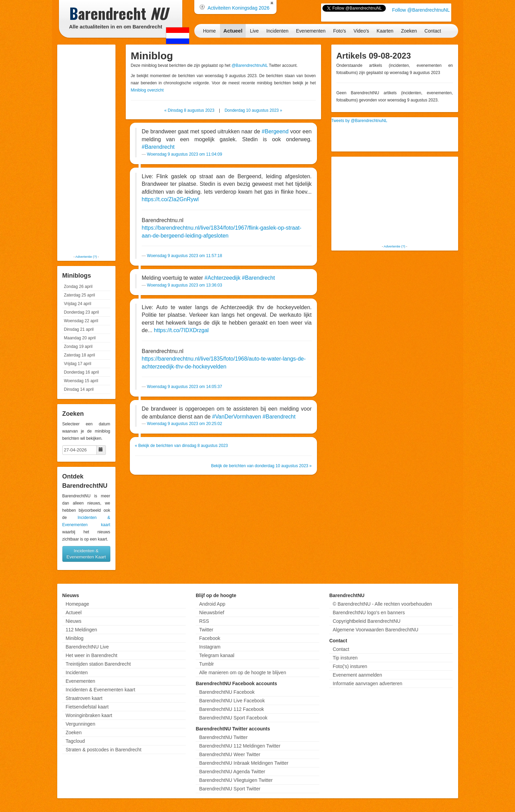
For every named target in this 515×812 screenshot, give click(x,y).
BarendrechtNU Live (87, 647)
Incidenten (277, 31)
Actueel (233, 31)
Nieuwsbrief (212, 613)
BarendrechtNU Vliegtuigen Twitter (236, 780)
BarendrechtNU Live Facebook (232, 701)
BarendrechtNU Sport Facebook (233, 718)
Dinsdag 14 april (79, 389)
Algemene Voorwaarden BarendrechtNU (376, 630)
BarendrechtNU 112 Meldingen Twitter (240, 746)
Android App (212, 604)
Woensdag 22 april (81, 321)
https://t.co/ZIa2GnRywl (170, 199)
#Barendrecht (158, 147)
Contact (433, 31)
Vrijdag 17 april (78, 364)
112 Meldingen (82, 630)
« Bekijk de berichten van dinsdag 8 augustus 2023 (182, 446)
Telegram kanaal (217, 655)
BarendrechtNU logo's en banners (369, 613)
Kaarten (385, 31)
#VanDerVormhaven (237, 417)
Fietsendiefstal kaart (87, 707)
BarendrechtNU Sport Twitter (230, 789)
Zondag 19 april (78, 347)
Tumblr (206, 664)
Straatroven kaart (84, 698)
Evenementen (311, 31)
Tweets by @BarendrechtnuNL (359, 121)
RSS (204, 621)
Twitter (206, 630)
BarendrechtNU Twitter (223, 737)
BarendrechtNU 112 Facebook (231, 709)
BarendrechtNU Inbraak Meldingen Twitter (244, 763)
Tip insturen (345, 658)
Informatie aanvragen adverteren (367, 683)
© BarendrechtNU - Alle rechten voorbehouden (382, 604)
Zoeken (409, 31)
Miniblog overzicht (147, 90)
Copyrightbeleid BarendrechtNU (367, 621)
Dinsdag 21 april (79, 329)
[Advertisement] (86, 149)
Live (254, 31)
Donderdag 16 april (82, 372)
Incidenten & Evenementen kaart (101, 690)
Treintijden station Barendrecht (98, 664)
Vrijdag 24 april (78, 304)
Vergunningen (81, 724)
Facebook (210, 638)
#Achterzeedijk (223, 278)
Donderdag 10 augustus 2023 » (253, 110)
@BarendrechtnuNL (250, 65)
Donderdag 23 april (82, 312)
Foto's (340, 31)
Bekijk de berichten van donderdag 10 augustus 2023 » (261, 466)
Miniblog (75, 638)
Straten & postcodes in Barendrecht (104, 750)
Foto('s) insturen (350, 666)
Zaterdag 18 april (80, 355)
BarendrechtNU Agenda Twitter (232, 772)
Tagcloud (75, 741)
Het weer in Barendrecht (92, 655)
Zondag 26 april (78, 287)
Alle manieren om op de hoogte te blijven (243, 672)
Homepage (78, 604)
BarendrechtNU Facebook (227, 692)
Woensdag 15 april (81, 381)
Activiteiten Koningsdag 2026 (239, 8)
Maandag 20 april (80, 338)
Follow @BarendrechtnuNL (421, 10)
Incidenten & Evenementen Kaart (86, 554)
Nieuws (74, 621)
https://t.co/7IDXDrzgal (181, 330)
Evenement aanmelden (357, 675)
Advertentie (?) (86, 257)
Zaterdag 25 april (80, 295)
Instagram (210, 647)
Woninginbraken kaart (89, 715)
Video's (361, 31)
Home (210, 31)
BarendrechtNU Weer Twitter (230, 754)
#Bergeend (275, 131)
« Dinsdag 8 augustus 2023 (189, 110)
